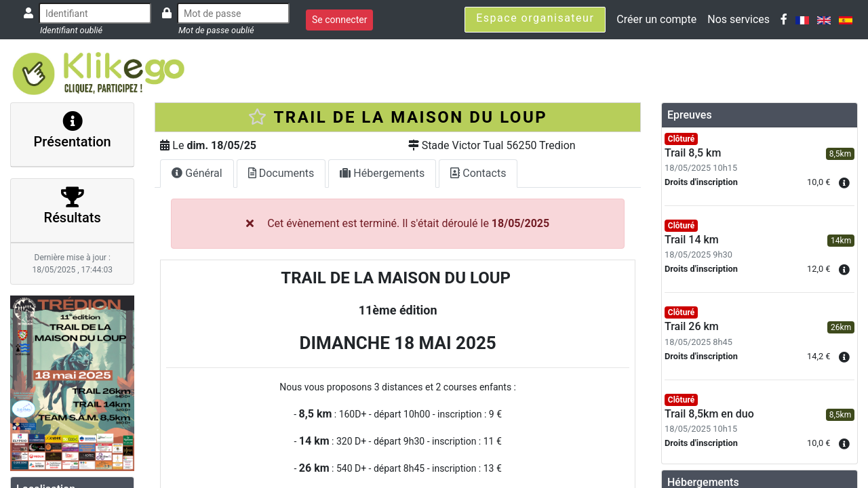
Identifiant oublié (71, 30)
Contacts (478, 173)
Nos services (738, 19)
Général (197, 173)
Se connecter (339, 20)
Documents (281, 173)
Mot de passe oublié (216, 30)
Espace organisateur (535, 18)
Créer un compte (656, 19)
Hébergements (382, 173)
